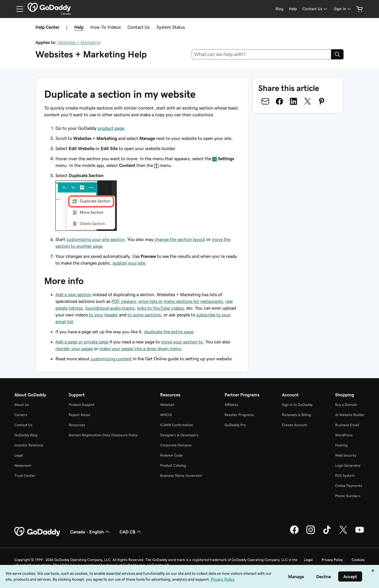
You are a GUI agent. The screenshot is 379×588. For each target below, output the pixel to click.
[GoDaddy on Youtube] (360, 533)
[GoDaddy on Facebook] (294, 533)
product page (111, 128)
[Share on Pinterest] (322, 101)
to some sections (144, 315)
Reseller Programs (239, 415)
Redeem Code (171, 455)
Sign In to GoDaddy (297, 405)
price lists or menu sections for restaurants (181, 301)
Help (79, 27)
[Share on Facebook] (279, 101)
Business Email (347, 425)
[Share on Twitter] (308, 101)
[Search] (337, 54)
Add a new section (73, 294)
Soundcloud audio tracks (110, 308)
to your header (103, 315)
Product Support (82, 405)
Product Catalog (173, 465)
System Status (171, 27)
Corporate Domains (176, 445)
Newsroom (23, 465)
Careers (21, 415)
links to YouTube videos (160, 308)
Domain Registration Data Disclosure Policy (103, 435)
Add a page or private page (82, 342)
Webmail (167, 405)
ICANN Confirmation (177, 425)
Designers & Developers (179, 435)
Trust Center (25, 476)
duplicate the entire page (169, 332)
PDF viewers (124, 301)
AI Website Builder (350, 415)
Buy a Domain (346, 405)
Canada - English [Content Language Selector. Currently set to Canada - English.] (90, 532)
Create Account (294, 425)
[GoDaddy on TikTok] (327, 533)
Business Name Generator (181, 476)
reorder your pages (74, 348)
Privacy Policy (332, 560)
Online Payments (349, 486)
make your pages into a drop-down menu (140, 348)
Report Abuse (79, 415)
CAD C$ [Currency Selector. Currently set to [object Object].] (131, 532)
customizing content (111, 359)
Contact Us (139, 27)
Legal (19, 455)
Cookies (358, 560)
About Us (22, 405)
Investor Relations (29, 445)
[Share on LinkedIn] (293, 101)
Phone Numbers (348, 496)
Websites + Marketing (79, 42)
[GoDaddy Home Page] (38, 532)
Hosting (341, 445)
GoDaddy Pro (235, 425)
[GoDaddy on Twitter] (343, 533)
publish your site (129, 263)
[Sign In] (343, 9)
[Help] (293, 9)
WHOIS (166, 415)
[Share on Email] (265, 101)
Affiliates (231, 405)
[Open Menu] (17, 9)
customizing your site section (96, 239)
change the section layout (180, 239)
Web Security (346, 455)
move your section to (182, 342)
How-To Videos (106, 27)
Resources (77, 425)
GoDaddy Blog (26, 435)
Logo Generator (348, 465)
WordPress (344, 435)
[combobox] (261, 54)
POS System (345, 476)
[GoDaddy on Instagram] (311, 533)
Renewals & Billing (296, 415)
